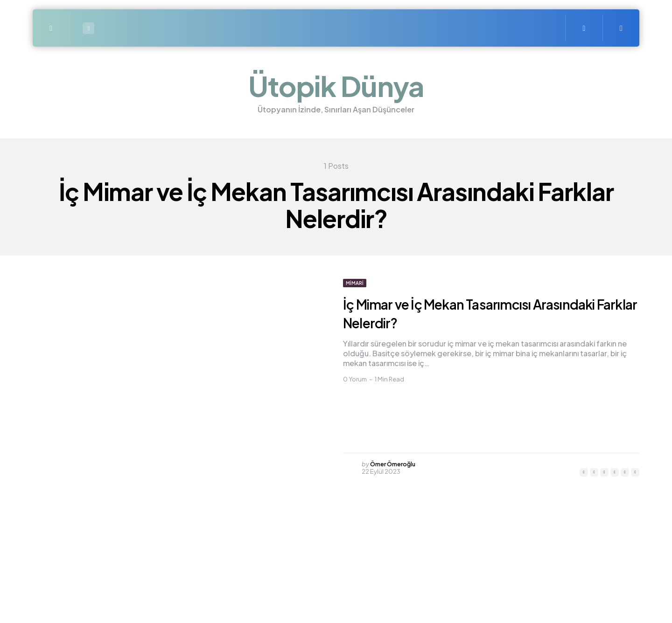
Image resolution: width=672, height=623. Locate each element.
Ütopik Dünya (336, 86)
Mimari (355, 283)
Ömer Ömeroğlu (395, 464)
